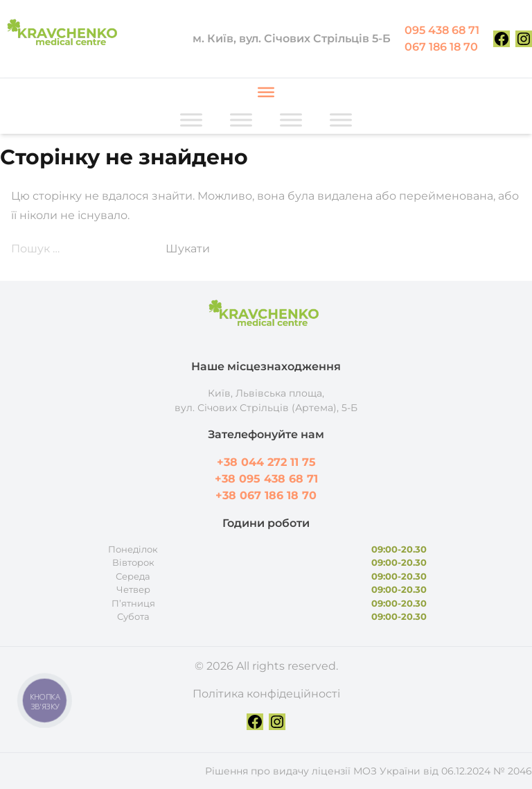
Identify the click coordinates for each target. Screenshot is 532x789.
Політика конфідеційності (266, 694)
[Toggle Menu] (266, 92)
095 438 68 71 (442, 30)
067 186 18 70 (441, 47)
